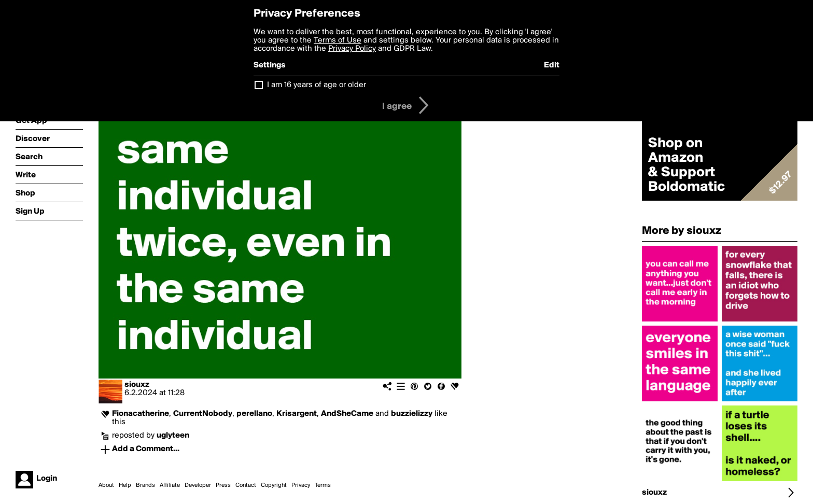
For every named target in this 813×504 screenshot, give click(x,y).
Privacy (301, 485)
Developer (198, 485)
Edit (552, 65)
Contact (246, 485)
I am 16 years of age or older (317, 85)
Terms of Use (338, 40)
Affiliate (170, 485)
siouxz (137, 385)
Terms (323, 485)
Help (125, 485)
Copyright (274, 485)
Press (223, 485)
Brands (145, 485)
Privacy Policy (352, 49)
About (106, 485)
